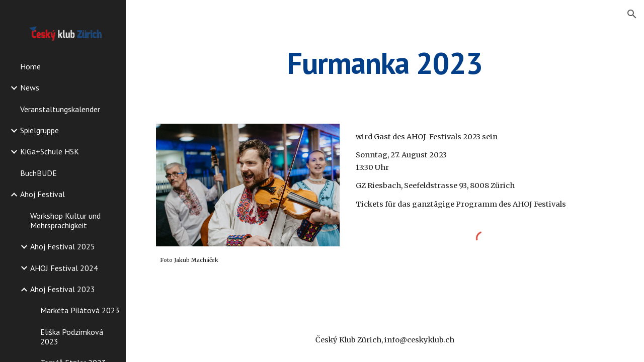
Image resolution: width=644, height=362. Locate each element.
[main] (385, 63)
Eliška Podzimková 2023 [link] (72, 337)
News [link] (30, 87)
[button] (632, 14)
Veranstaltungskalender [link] (60, 109)
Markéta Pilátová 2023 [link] (80, 310)
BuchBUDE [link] (38, 173)
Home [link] (30, 66)
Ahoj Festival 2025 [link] (63, 246)
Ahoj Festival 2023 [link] (63, 289)
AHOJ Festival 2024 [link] (64, 268)
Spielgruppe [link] (39, 130)
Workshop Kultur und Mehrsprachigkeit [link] (65, 220)
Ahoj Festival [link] (43, 194)
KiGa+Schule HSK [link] (50, 151)
